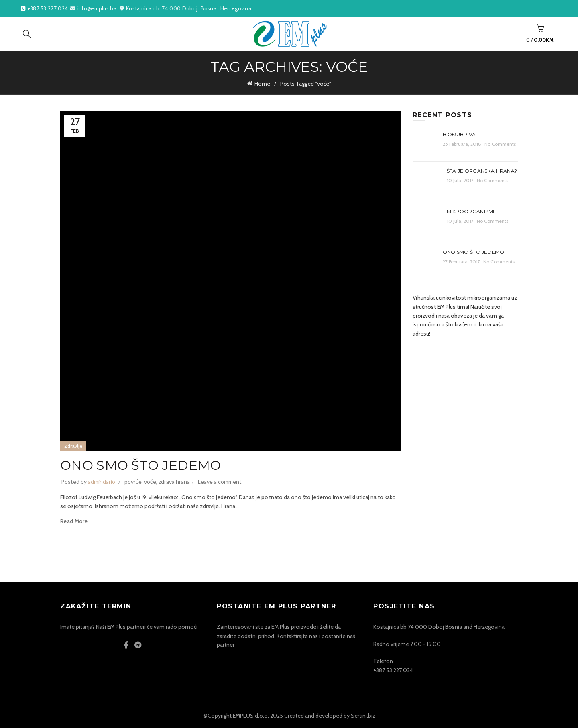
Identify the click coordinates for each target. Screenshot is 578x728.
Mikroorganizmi (471, 211)
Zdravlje (73, 446)
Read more (74, 521)
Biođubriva (459, 134)
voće (150, 482)
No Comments (500, 144)
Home (262, 84)
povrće (133, 482)
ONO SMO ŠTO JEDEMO (140, 465)
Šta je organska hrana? (482, 171)
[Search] (27, 34)
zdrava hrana (174, 482)
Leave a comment (220, 482)
